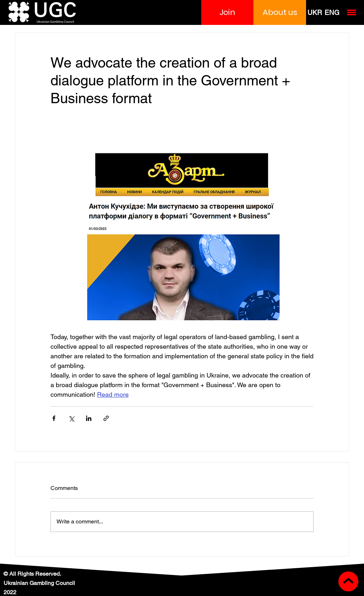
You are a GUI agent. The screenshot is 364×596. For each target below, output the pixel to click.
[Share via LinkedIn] (89, 418)
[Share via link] (106, 418)
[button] (227, 12)
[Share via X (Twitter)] (71, 418)
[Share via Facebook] (54, 418)
